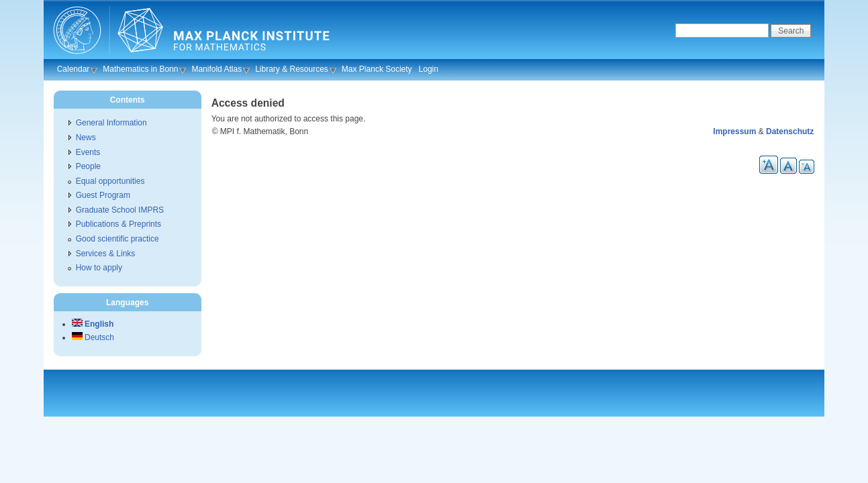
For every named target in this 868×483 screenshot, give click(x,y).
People (88, 166)
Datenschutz (790, 131)
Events (88, 152)
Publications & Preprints (118, 224)
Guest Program (103, 195)
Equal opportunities (110, 181)
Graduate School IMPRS (120, 210)
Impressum (734, 131)
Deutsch (93, 337)
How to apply (99, 268)
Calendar (74, 69)
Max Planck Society (377, 69)
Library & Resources (292, 69)
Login (429, 69)
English (93, 324)
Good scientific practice (117, 239)
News (86, 138)
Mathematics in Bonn (140, 69)
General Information (111, 123)
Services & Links (106, 254)
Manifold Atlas (216, 69)
